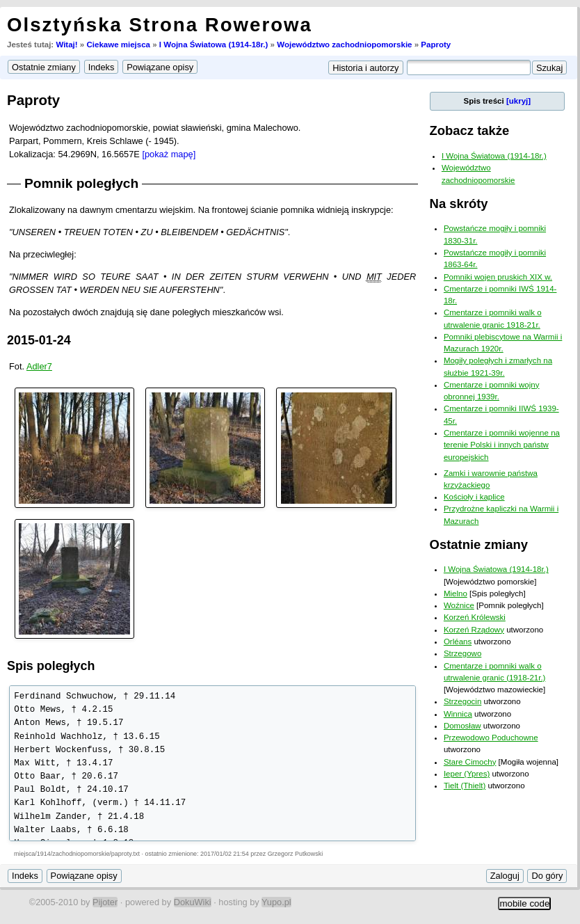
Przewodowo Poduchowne (491, 738)
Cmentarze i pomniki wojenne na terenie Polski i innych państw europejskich (502, 445)
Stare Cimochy (470, 762)
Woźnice (459, 605)
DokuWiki (193, 902)
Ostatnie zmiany (479, 544)
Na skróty (459, 204)
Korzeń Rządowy (474, 630)
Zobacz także (470, 130)
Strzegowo (462, 653)
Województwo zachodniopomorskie (344, 45)
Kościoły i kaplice (474, 497)
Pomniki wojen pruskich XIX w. (498, 277)
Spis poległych (51, 666)
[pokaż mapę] (169, 154)
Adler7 (39, 366)
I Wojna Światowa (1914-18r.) (214, 45)
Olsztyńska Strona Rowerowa (160, 25)
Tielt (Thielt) (465, 786)
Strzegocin (462, 701)
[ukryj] (518, 101)
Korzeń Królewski (475, 617)
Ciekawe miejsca (118, 45)
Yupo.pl (276, 902)
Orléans (458, 642)
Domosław (462, 726)
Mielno (456, 594)
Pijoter (105, 902)
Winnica (458, 714)
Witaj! (66, 45)
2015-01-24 (39, 340)
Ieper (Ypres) (467, 774)
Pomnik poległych (81, 183)
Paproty (436, 45)
